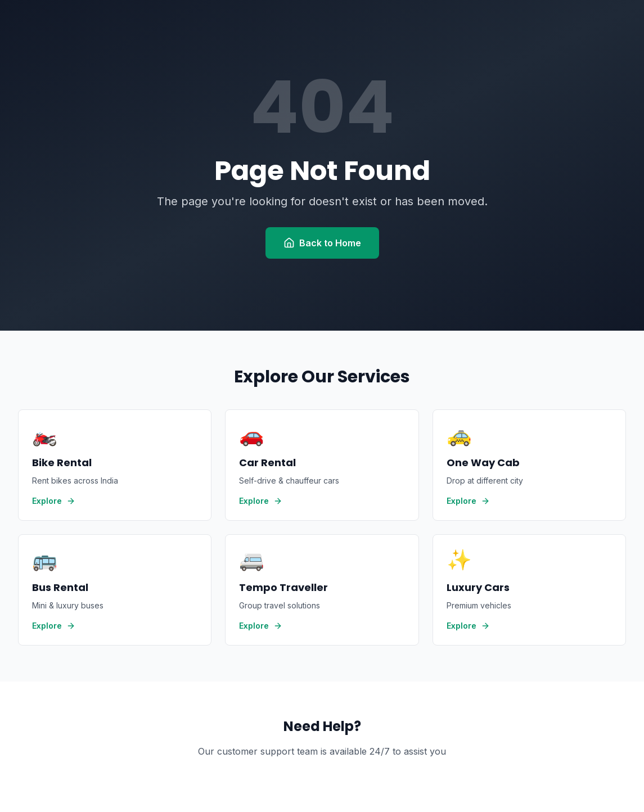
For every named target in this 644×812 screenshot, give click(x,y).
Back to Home (322, 243)
